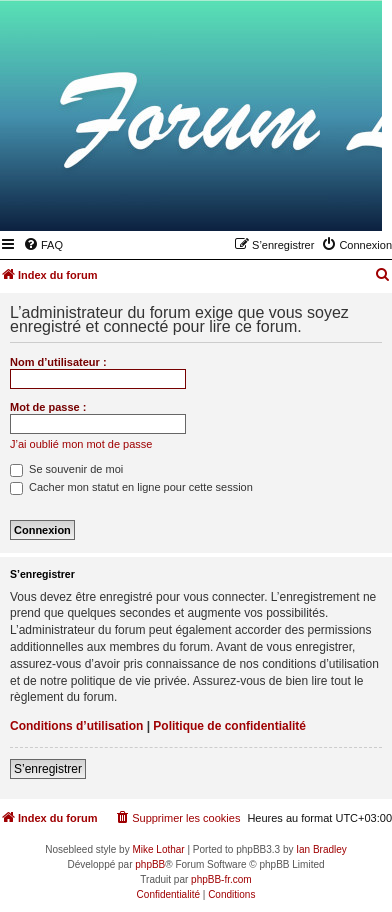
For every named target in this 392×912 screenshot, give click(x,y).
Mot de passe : (48, 407)
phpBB (150, 864)
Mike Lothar (158, 849)
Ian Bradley (321, 849)
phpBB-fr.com (221, 879)
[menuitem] (43, 245)
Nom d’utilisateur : (58, 362)
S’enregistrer (48, 769)
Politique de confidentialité (229, 726)
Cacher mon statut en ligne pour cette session (131, 487)
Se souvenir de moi (66, 469)
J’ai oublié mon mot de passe (81, 444)
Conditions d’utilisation (76, 726)
